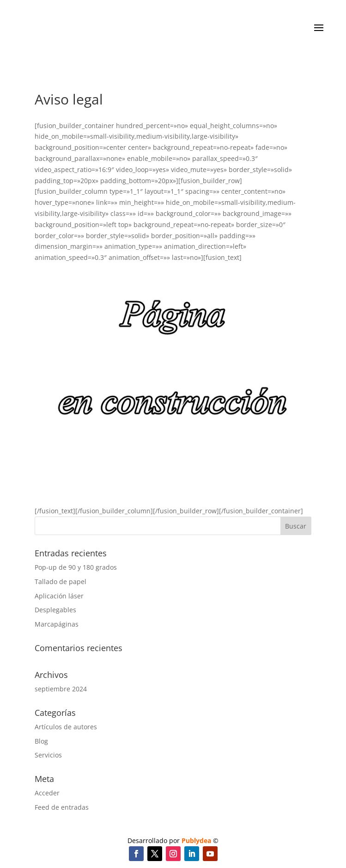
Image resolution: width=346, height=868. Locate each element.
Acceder (47, 793)
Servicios (48, 755)
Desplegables (55, 610)
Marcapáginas (57, 624)
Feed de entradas (62, 807)
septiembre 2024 (61, 689)
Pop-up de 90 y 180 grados (76, 567)
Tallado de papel (61, 582)
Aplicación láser (59, 596)
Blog (41, 741)
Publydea (196, 840)
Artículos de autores (66, 727)
